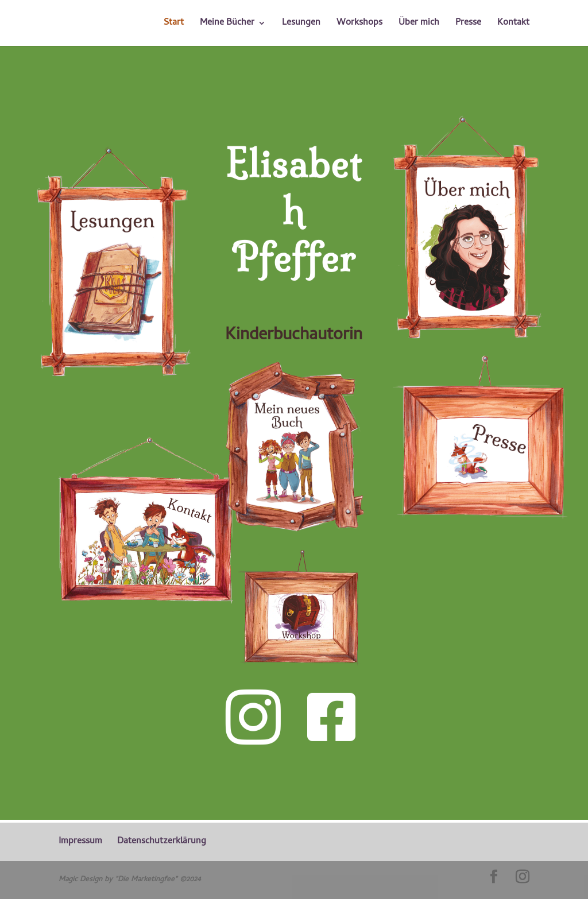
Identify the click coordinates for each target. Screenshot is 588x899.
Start (174, 25)
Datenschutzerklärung (162, 842)
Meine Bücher (227, 25)
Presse (468, 25)
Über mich (419, 25)
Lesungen (301, 25)
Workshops (359, 25)
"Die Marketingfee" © (150, 880)
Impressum (80, 842)
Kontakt (513, 25)
